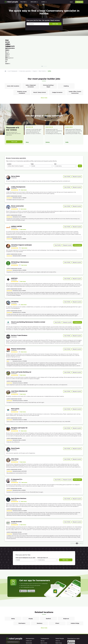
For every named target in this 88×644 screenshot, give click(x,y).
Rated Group (59, 623)
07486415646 (77, 460)
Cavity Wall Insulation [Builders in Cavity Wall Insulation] (13, 66)
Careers (57, 625)
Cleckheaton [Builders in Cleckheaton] (22, 604)
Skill (55, 144)
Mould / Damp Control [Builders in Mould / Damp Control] (40, 73)
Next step (55, 24)
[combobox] (18, 146)
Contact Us (40, 639)
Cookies (26, 639)
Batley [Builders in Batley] (13, 599)
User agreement (30, 630)
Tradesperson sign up (13, 622)
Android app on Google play (31, 571)
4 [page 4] (77, 524)
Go (80, 146)
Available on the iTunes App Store (23, 571)
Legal (57, 630)
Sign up (42, 621)
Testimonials (29, 623)
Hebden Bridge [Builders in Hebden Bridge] (75, 604)
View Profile (67, 157)
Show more (44, 78)
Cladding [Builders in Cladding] (66, 66)
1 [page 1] (73, 524)
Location (9, 144)
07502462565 (77, 226)
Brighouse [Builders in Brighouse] (66, 599)
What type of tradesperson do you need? (26, 538)
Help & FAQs (29, 628)
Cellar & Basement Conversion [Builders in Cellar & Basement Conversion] (31, 66)
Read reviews (24, 170)
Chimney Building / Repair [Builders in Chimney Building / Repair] (48, 66)
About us (58, 621)
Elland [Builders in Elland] (57, 604)
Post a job (14, 122)
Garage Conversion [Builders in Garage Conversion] (57, 73)
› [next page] (83, 524)
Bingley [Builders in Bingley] (31, 599)
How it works (29, 625)
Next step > (66, 540)
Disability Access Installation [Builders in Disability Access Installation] (22, 73)
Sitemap (33, 639)
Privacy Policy (18, 639)
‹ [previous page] (71, 524)
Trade (32, 144)
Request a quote (77, 157)
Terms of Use (9, 639)
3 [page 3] (75, 524)
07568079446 (77, 303)
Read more (28, 116)
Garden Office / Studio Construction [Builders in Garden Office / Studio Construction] (75, 73)
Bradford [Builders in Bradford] (48, 599)
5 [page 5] (79, 524)
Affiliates (58, 628)
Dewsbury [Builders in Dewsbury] (40, 604)
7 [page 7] (81, 524)
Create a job (29, 621)
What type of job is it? (43, 538)
